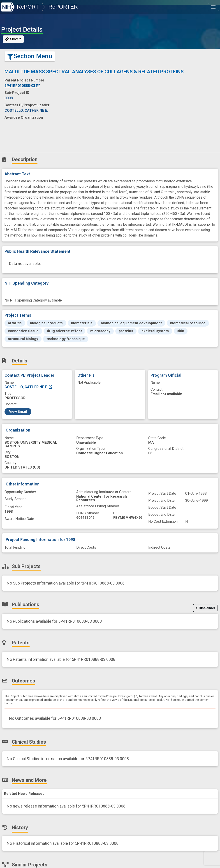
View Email (18, 412)
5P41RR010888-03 (22, 86)
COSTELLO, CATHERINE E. (29, 387)
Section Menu (30, 56)
